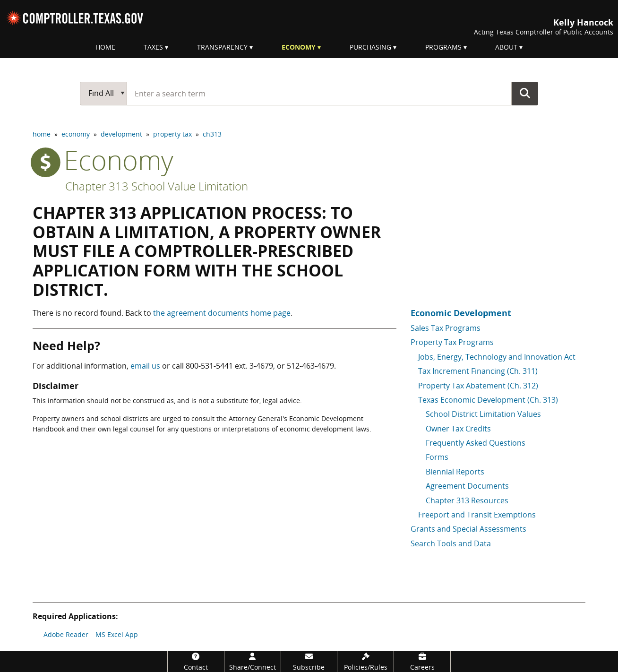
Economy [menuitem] (299, 47)
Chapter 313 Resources (467, 500)
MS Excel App (117, 634)
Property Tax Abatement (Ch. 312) (478, 386)
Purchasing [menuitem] (370, 47)
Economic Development (461, 313)
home (42, 134)
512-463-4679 (310, 366)
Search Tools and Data (451, 543)
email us (145, 366)
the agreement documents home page (222, 313)
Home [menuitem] (105, 47)
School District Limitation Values (483, 414)
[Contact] (196, 661)
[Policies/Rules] (365, 661)
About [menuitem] (506, 47)
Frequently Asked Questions (476, 443)
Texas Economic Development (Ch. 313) (488, 400)
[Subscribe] (309, 661)
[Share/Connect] (253, 661)
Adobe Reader (66, 634)
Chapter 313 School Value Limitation (157, 186)
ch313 (212, 134)
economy (76, 134)
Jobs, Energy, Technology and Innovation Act (497, 357)
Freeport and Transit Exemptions (477, 515)
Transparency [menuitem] (222, 47)
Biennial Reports (455, 472)
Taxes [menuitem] (153, 47)
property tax (172, 134)
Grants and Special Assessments (468, 529)
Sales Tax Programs (446, 328)
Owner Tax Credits (458, 429)
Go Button (525, 93)
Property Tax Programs (452, 342)
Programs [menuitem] (443, 47)
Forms (437, 457)
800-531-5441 (209, 366)
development (121, 134)
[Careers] (422, 661)
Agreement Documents (467, 486)
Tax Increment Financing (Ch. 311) (478, 371)
